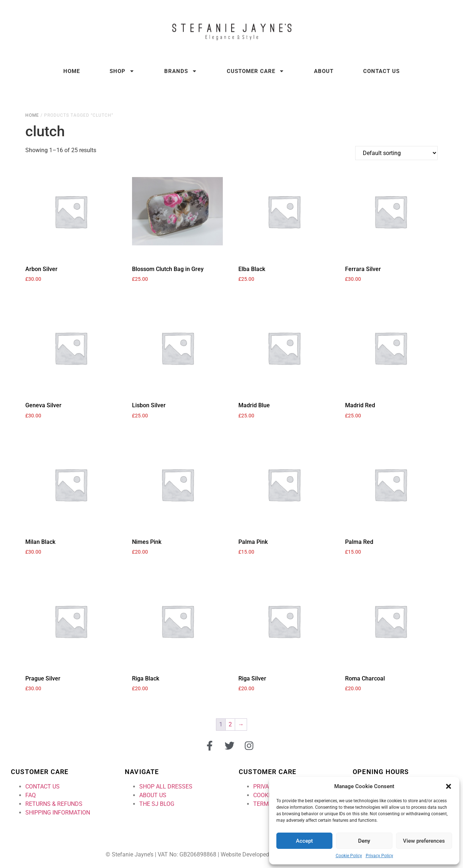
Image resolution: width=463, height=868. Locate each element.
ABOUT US (153, 795)
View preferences (424, 841)
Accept (304, 841)
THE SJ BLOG (157, 804)
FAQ (31, 795)
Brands (181, 71)
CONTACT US (43, 787)
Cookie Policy (349, 856)
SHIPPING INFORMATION (58, 813)
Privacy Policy (379, 856)
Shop (122, 71)
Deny (364, 841)
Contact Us (381, 71)
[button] (449, 786)
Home (72, 71)
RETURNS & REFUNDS (54, 804)
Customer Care (256, 71)
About (324, 71)
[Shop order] (396, 153)
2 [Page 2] (230, 724)
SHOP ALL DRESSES (166, 787)
